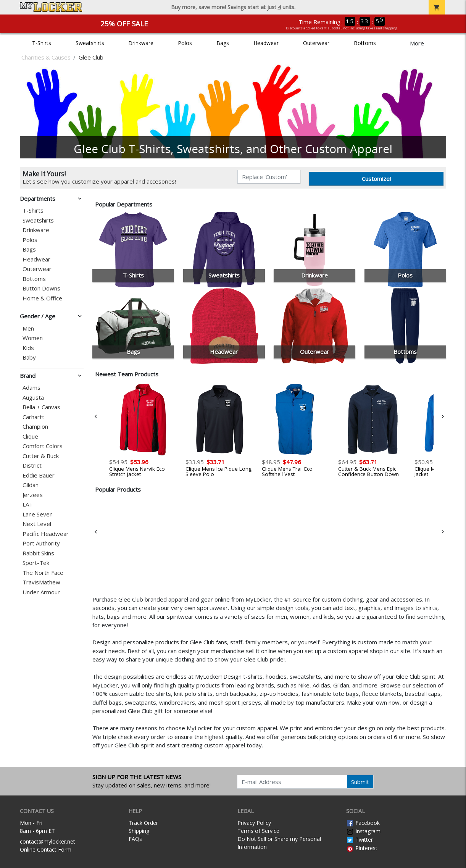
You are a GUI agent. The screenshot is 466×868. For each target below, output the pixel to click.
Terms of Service (258, 831)
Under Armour (41, 592)
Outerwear (316, 43)
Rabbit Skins (38, 553)
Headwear (266, 43)
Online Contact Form (46, 849)
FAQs (135, 839)
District (32, 465)
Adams (31, 388)
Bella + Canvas (41, 407)
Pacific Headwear (46, 534)
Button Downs (41, 288)
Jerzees (33, 495)
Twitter (360, 840)
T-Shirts (42, 43)
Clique (30, 436)
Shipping (139, 831)
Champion (35, 427)
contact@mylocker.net (48, 841)
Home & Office (42, 298)
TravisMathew (41, 582)
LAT (28, 504)
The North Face (43, 573)
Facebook (363, 823)
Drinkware (141, 43)
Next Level (37, 524)
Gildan (31, 485)
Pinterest (362, 848)
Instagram (363, 831)
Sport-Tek (36, 563)
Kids (28, 348)
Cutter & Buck (41, 456)
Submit (360, 782)
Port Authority (41, 543)
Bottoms (365, 43)
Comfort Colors (43, 446)
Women (33, 338)
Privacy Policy (254, 823)
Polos (185, 43)
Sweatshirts (90, 43)
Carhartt (33, 417)
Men (28, 328)
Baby (29, 357)
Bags (223, 43)
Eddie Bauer (39, 475)
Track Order (143, 823)
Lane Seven (38, 514)
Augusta (33, 398)
